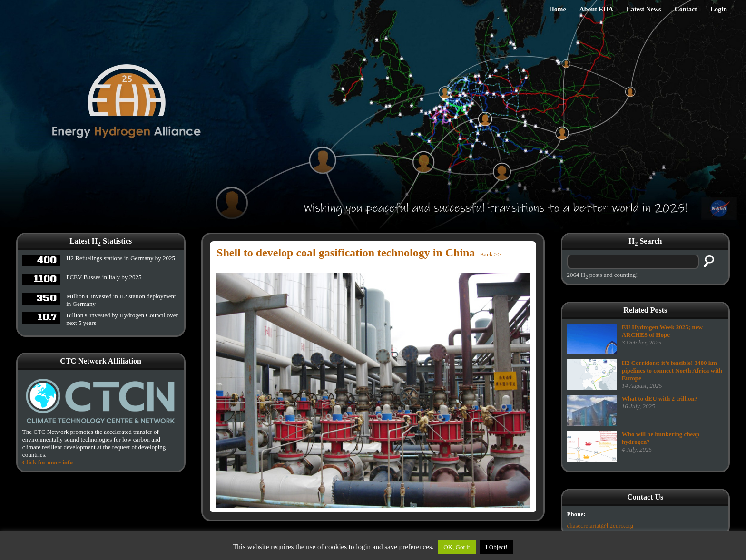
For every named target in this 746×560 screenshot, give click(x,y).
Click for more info (48, 462)
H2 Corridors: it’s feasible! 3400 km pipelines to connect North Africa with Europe (672, 370)
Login (719, 9)
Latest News (644, 9)
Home (558, 9)
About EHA (596, 9)
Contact (686, 9)
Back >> (490, 254)
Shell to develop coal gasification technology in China (346, 253)
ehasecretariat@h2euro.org (600, 526)
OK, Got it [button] (456, 547)
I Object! (496, 547)
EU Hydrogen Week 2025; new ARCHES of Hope (662, 331)
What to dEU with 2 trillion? (660, 398)
